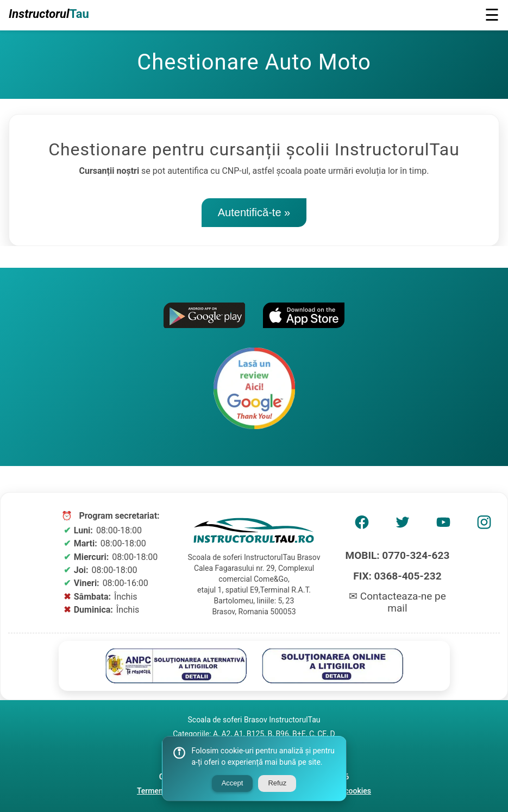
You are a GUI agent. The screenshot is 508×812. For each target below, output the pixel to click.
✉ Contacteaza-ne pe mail (397, 602)
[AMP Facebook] (362, 526)
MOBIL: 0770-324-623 (398, 555)
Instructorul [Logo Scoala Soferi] (49, 14)
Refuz (277, 783)
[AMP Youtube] (443, 526)
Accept (233, 783)
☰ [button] (492, 15)
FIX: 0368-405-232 (397, 576)
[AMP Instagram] (484, 526)
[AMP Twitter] (403, 526)
